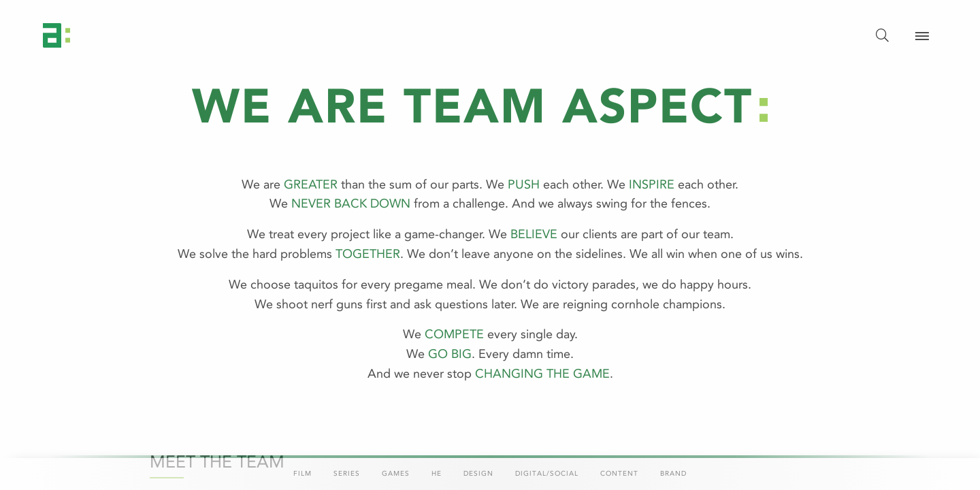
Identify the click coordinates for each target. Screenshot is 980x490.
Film (303, 474)
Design (478, 474)
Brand (673, 474)
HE (437, 474)
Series (347, 474)
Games (396, 474)
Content (619, 474)
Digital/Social (547, 474)
